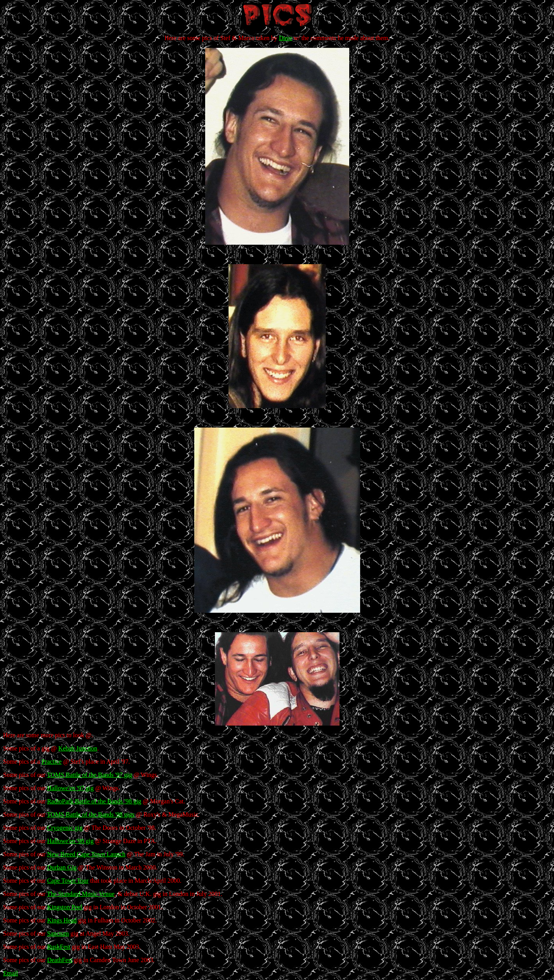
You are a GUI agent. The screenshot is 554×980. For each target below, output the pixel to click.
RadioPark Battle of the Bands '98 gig (94, 801)
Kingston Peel (65, 907)
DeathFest (60, 960)
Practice (52, 762)
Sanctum (58, 934)
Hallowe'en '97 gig (70, 788)
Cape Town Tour (68, 881)
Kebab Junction (78, 748)
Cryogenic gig (65, 828)
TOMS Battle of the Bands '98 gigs (91, 814)
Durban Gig (62, 867)
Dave (285, 38)
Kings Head (62, 920)
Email (11, 973)
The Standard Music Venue (81, 894)
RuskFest (59, 947)
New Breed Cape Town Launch (86, 854)
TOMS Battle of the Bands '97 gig (90, 775)
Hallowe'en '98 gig (70, 841)
